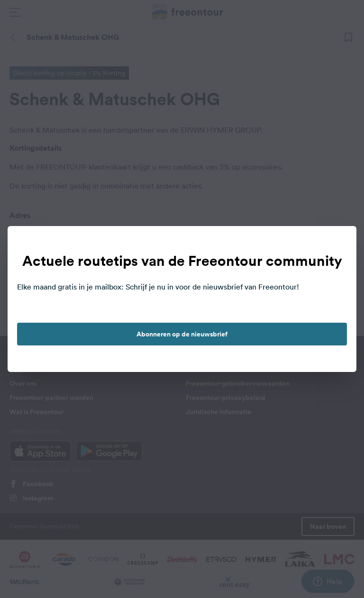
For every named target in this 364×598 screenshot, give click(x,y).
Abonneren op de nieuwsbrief (182, 334)
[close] (339, 243)
